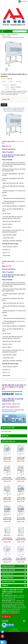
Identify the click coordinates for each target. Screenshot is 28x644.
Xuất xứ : (8, 87)
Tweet (11, 81)
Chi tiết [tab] (4, 105)
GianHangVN (17, 631)
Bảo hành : (7, 89)
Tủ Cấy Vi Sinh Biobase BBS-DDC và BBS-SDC (7, 560)
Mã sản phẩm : (6, 85)
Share (4, 81)
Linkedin (19, 81)
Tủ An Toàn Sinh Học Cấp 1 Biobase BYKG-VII (7, 540)
